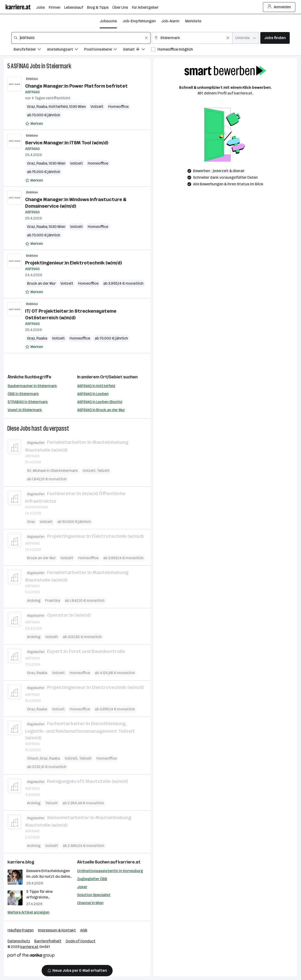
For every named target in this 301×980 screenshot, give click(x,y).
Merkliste (193, 21)
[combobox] (81, 38)
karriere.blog (21, 862)
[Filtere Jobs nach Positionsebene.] (104, 50)
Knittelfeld (58, 107)
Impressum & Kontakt (57, 930)
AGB (84, 930)
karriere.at (129, 862)
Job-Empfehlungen (139, 21)
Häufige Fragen (21, 930)
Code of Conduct (81, 941)
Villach (33, 758)
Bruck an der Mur (41, 283)
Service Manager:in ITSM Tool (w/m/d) (67, 143)
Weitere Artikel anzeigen (28, 912)
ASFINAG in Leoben (93, 394)
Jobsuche (108, 21)
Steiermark (59, 66)
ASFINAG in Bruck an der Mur (101, 410)
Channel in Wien (90, 903)
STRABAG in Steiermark (28, 402)
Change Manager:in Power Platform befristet (76, 86)
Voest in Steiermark (25, 410)
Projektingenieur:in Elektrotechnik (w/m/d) (73, 263)
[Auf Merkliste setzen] (34, 124)
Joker (82, 887)
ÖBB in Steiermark (23, 394)
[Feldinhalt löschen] (146, 38)
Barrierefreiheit (48, 941)
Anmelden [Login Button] (279, 7)
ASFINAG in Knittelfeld (96, 386)
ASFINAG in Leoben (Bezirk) (100, 402)
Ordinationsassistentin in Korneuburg (110, 871)
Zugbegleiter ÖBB (92, 879)
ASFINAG (20, 66)
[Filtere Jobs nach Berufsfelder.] (30, 50)
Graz (31, 107)
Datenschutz (19, 941)
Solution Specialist (94, 895)
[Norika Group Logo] (31, 956)
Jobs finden (275, 38)
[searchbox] (81, 38)
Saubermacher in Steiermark (32, 386)
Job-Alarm (170, 21)
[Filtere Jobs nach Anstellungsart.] (66, 50)
